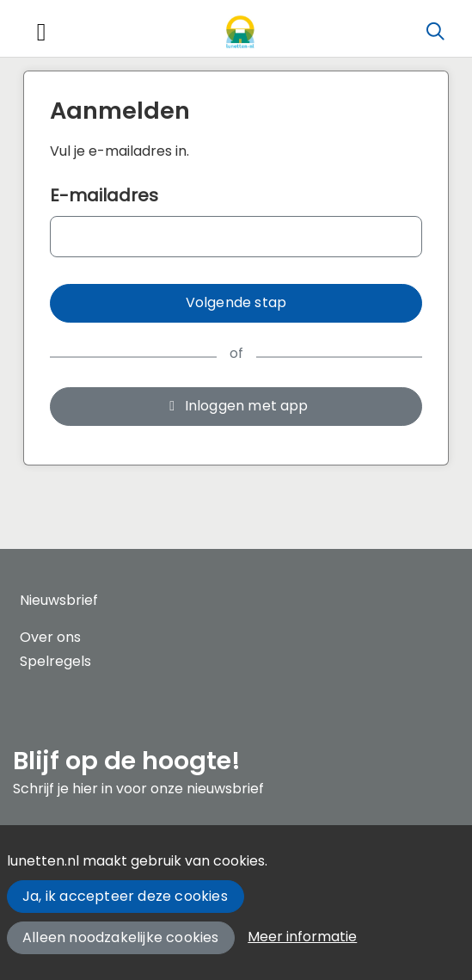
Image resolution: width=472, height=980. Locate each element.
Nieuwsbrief (59, 600)
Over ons (50, 637)
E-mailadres (104, 195)
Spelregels (55, 661)
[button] (236, 303)
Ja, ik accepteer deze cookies (125, 896)
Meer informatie (302, 937)
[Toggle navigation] (41, 32)
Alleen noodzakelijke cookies (121, 937)
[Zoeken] (435, 32)
